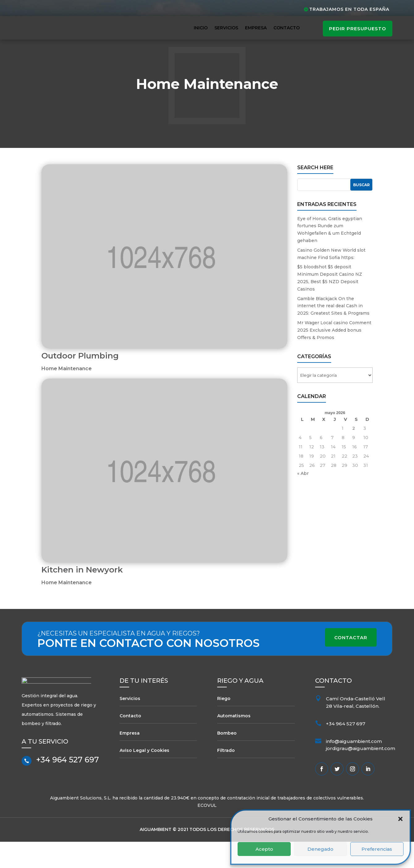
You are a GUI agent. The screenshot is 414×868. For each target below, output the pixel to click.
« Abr (303, 500)
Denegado (320, 849)
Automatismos (234, 742)
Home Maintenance (67, 395)
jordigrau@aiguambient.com (361, 775)
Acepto (264, 849)
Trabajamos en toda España (349, 9)
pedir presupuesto (358, 29)
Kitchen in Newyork (82, 596)
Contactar (351, 664)
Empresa (256, 28)
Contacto (287, 28)
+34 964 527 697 (68, 789)
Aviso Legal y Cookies (144, 777)
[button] (400, 819)
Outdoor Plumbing (80, 382)
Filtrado (226, 777)
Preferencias (377, 849)
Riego (224, 725)
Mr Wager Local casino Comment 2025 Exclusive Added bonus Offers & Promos (334, 357)
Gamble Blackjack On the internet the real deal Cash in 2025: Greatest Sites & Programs (333, 332)
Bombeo (227, 760)
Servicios (226, 28)
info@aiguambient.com (354, 767)
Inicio (201, 28)
